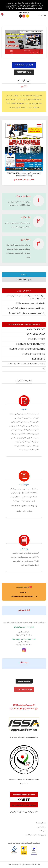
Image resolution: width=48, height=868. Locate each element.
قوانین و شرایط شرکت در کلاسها (36, 835)
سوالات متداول (42, 827)
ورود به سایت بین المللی (24, 690)
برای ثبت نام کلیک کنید (24, 65)
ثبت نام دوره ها (41, 823)
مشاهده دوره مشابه (24, 681)
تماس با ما (43, 831)
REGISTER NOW (24, 72)
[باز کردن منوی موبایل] (42, 15)
